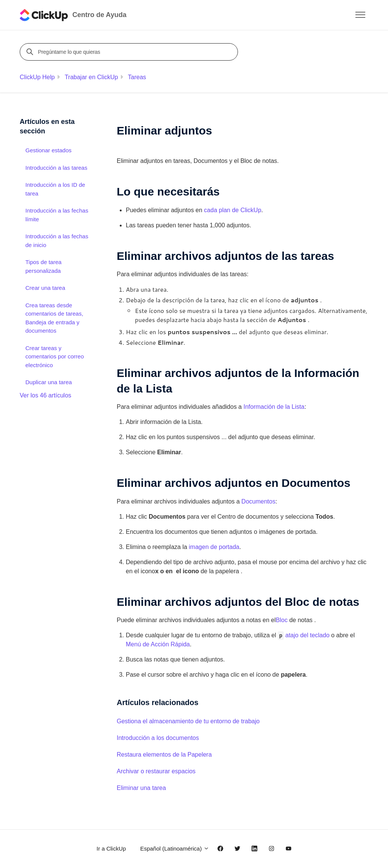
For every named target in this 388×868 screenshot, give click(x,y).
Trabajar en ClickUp (92, 77)
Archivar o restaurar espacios (156, 771)
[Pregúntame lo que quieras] (130, 52)
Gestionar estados (48, 150)
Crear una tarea (45, 288)
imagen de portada (214, 547)
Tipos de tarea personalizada (43, 266)
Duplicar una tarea (49, 382)
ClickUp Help (37, 77)
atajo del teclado (307, 635)
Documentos (258, 501)
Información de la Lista (274, 407)
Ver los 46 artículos (45, 395)
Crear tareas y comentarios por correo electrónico (55, 357)
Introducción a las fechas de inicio (57, 241)
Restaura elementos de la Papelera (164, 755)
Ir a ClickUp (111, 848)
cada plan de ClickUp (232, 210)
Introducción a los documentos (158, 738)
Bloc (282, 620)
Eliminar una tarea (141, 788)
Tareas (137, 77)
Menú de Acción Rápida (158, 644)
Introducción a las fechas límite (57, 215)
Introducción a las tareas (56, 168)
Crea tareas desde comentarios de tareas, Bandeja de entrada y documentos (54, 318)
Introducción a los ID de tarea (55, 189)
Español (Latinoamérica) (175, 848)
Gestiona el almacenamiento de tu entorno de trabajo (188, 721)
